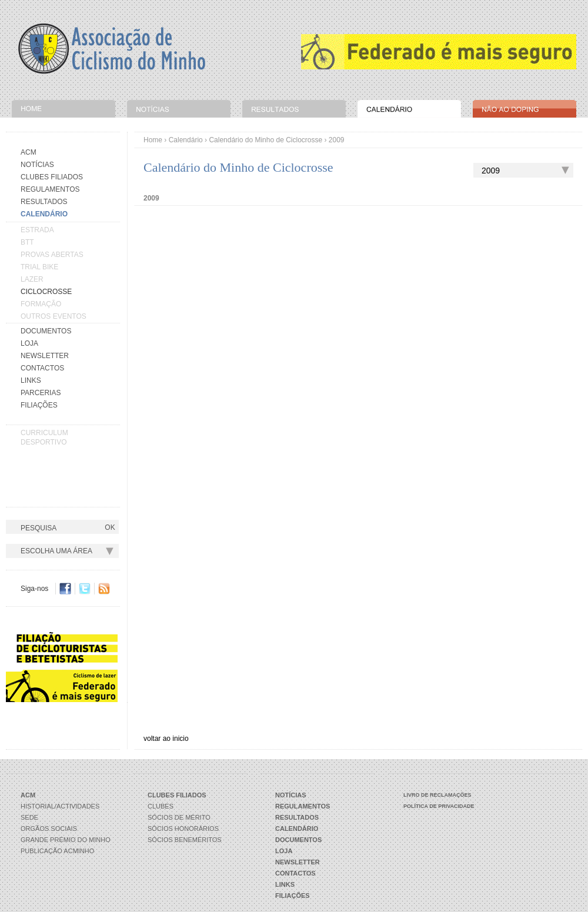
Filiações (39, 405)
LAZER (32, 279)
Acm (29, 152)
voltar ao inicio (166, 739)
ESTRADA (37, 230)
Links (31, 380)
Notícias (37, 165)
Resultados (44, 202)
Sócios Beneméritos (185, 840)
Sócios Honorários (183, 829)
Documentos (46, 331)
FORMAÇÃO (41, 304)
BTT (27, 242)
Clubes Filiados (52, 177)
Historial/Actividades (60, 806)
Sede (29, 817)
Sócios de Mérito (179, 817)
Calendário (186, 140)
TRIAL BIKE (39, 267)
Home (153, 140)
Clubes (161, 806)
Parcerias (41, 393)
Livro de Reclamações (437, 795)
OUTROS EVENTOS (54, 316)
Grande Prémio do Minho (66, 840)
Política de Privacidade (439, 806)
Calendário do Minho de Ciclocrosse (265, 140)
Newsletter (45, 356)
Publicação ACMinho (57, 851)
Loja (29, 343)
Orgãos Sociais (49, 829)
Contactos (42, 368)
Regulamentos (50, 189)
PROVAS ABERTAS (52, 255)
